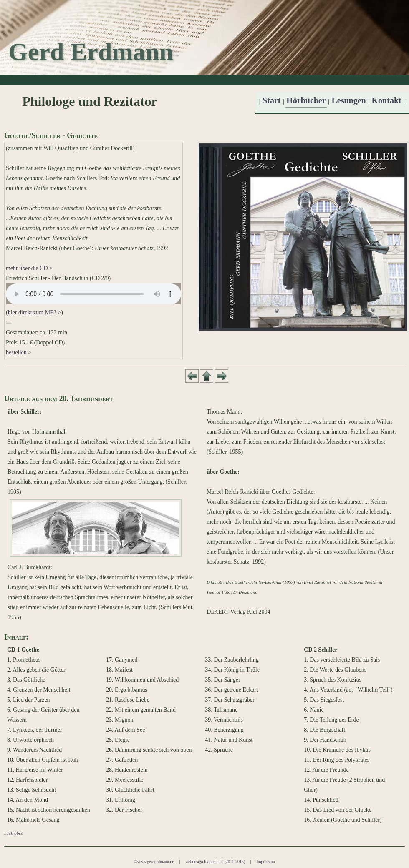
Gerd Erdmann (91, 52)
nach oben (14, 833)
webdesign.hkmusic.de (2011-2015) (215, 862)
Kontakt (387, 100)
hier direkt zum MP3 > (35, 312)
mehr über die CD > (29, 268)
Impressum (265, 862)
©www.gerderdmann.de (154, 862)
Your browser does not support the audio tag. (93, 294)
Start (271, 100)
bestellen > (19, 352)
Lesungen (349, 100)
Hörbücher (306, 100)
